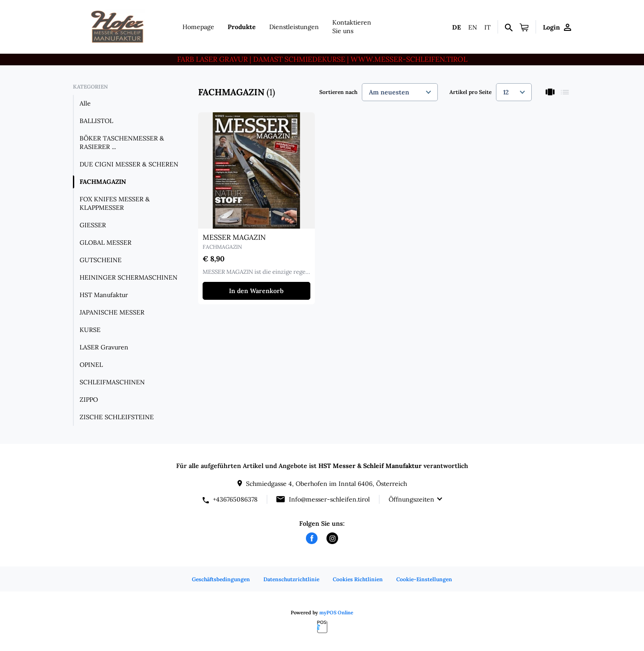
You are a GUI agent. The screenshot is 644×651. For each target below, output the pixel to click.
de (457, 27)
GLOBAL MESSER (106, 243)
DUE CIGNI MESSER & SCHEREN (129, 164)
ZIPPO (89, 400)
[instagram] (332, 538)
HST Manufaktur (104, 295)
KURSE (90, 330)
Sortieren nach (338, 92)
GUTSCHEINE (101, 260)
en (473, 27)
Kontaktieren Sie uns (352, 27)
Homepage (198, 27)
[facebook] (312, 538)
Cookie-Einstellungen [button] (424, 579)
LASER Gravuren (104, 347)
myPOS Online (336, 613)
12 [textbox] (506, 92)
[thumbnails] (550, 92)
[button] (524, 27)
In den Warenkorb (256, 291)
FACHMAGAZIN (103, 182)
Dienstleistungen (294, 27)
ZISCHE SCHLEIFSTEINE (117, 417)
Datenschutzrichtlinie (291, 579)
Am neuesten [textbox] (389, 92)
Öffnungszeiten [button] (411, 499)
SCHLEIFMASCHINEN (112, 382)
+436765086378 (235, 499)
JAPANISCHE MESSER (112, 312)
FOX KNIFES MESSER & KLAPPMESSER (115, 203)
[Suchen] (509, 27)
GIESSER (93, 225)
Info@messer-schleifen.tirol (329, 499)
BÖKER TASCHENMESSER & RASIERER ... (122, 143)
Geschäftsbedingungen (221, 579)
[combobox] (400, 92)
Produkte (242, 27)
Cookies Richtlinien (358, 579)
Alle (85, 103)
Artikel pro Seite (470, 92)
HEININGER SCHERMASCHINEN (129, 277)
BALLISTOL (96, 121)
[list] (565, 92)
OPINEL (91, 365)
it (487, 27)
